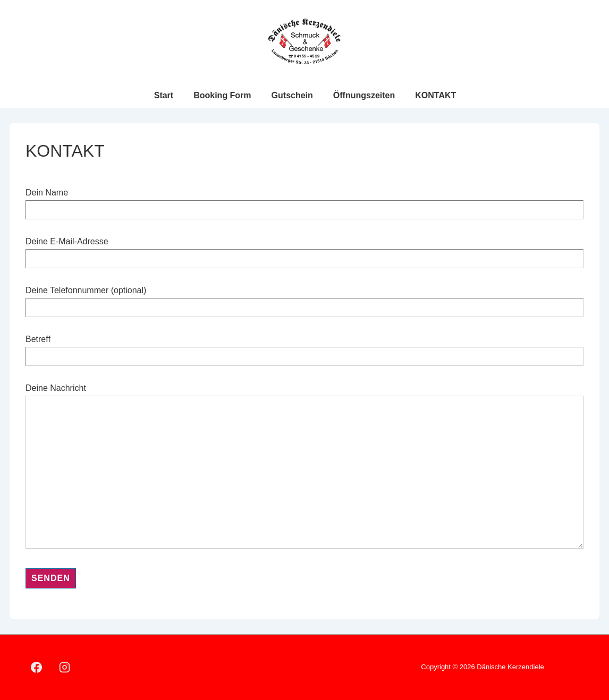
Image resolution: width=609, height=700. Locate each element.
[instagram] (65, 668)
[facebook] (37, 668)
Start (164, 95)
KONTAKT (435, 95)
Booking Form (222, 95)
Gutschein (292, 95)
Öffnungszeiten (364, 95)
